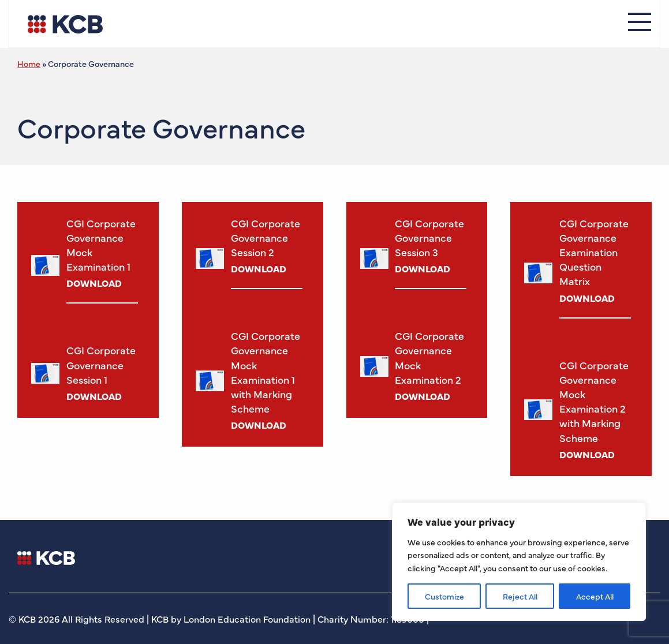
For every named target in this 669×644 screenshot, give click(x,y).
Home (29, 63)
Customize (444, 596)
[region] (519, 562)
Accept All (595, 596)
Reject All (520, 596)
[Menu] (640, 24)
